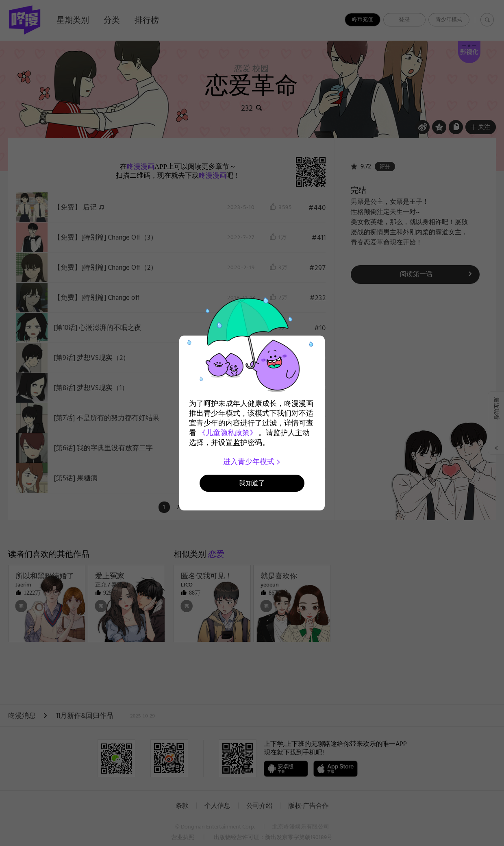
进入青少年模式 (252, 462)
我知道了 (252, 483)
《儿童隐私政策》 (228, 433)
